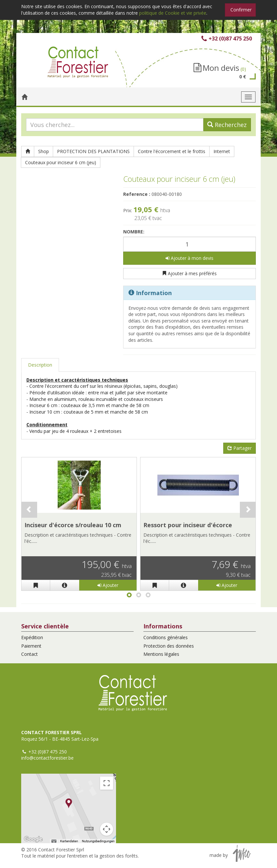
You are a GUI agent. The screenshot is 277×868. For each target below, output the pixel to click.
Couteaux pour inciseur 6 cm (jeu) (61, 162)
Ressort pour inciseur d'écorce (188, 525)
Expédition (32, 637)
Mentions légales (161, 654)
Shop (44, 151)
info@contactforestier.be (47, 758)
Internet (222, 151)
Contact (29, 654)
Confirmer (241, 10)
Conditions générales (166, 637)
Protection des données (169, 646)
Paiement (31, 646)
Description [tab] (40, 365)
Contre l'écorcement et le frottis (172, 151)
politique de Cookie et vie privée (173, 13)
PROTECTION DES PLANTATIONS (93, 151)
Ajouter (108, 585)
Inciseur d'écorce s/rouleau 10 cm (73, 525)
